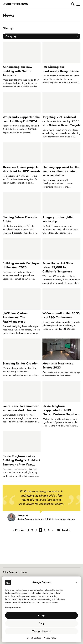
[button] (73, 4)
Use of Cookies (34, 638)
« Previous (19, 530)
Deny (41, 623)
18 (58, 530)
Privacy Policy (50, 638)
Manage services (13, 607)
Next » (66, 530)
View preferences (42, 631)
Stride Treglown (10, 572)
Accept (42, 615)
